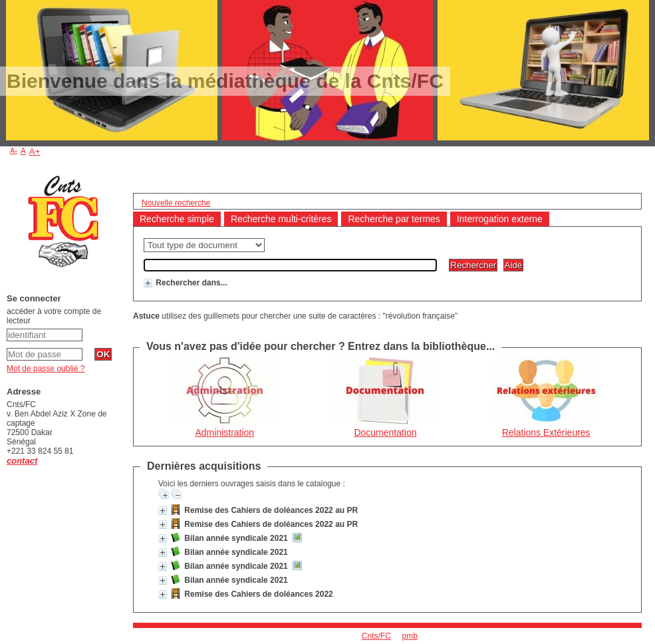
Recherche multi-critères (281, 219)
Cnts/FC (376, 636)
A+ (35, 151)
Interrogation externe (500, 219)
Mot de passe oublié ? (46, 369)
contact (22, 461)
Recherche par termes (394, 219)
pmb (410, 636)
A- (14, 150)
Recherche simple (177, 219)
